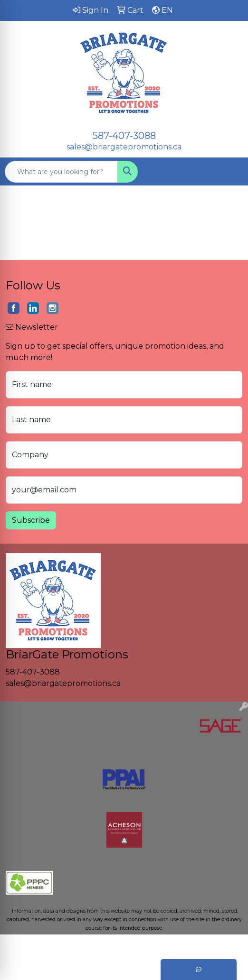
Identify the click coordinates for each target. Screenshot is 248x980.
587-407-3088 (124, 136)
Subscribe (31, 520)
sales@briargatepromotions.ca (124, 147)
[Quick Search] (61, 172)
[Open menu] (229, 172)
